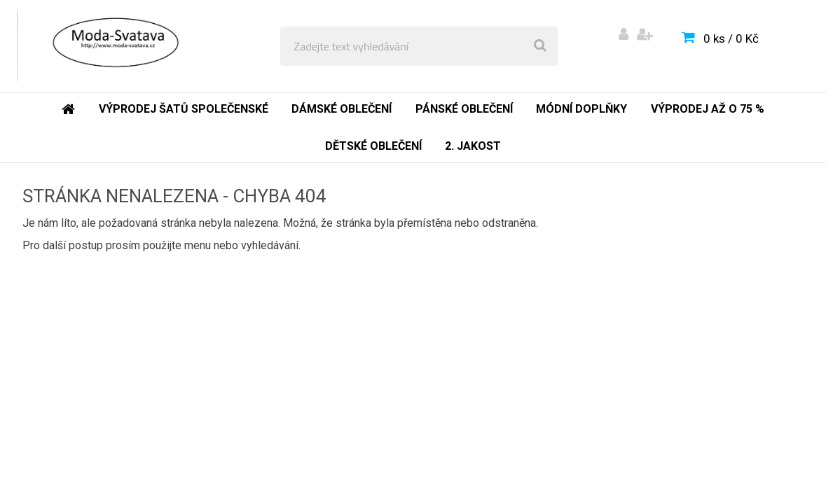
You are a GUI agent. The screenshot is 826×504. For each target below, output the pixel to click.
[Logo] (113, 46)
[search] (540, 46)
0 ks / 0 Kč (731, 38)
